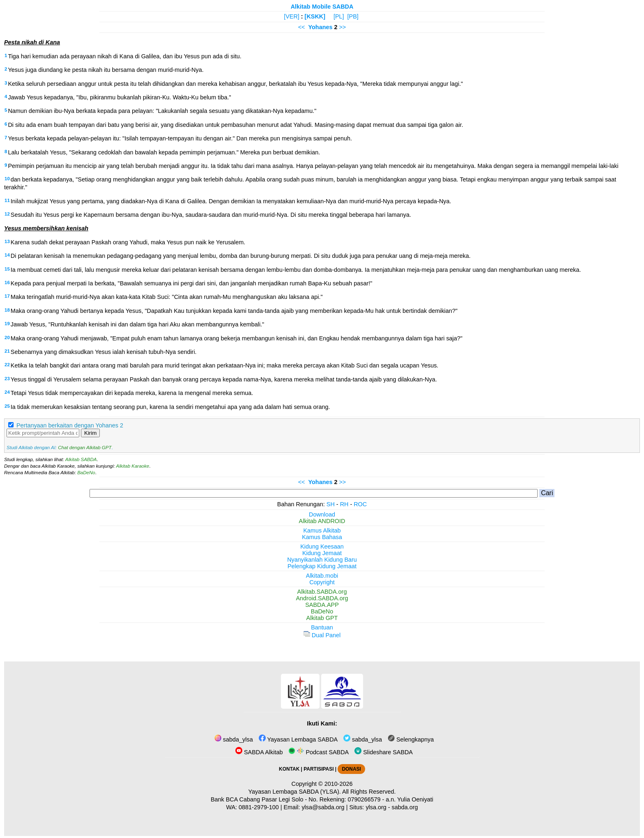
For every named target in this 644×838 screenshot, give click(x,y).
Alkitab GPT (322, 618)
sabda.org (405, 807)
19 (7, 324)
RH (344, 504)
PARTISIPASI (319, 769)
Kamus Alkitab (322, 530)
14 (7, 255)
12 (7, 214)
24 (7, 392)
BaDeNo (86, 473)
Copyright (322, 582)
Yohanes (321, 27)
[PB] (353, 16)
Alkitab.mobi (322, 576)
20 (7, 337)
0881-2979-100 (259, 807)
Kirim (90, 433)
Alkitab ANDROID (322, 521)
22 (7, 365)
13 (7, 241)
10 (7, 179)
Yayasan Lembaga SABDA (298, 739)
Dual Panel (322, 635)
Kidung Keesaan (322, 546)
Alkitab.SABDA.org (322, 592)
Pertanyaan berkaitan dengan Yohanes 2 (70, 425)
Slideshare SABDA (384, 752)
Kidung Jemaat (322, 553)
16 (7, 282)
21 (7, 351)
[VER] (292, 16)
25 (7, 406)
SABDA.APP (322, 605)
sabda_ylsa (234, 739)
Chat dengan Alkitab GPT (85, 448)
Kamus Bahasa (322, 537)
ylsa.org (376, 807)
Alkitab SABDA (81, 459)
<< (302, 27)
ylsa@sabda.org (323, 807)
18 (7, 310)
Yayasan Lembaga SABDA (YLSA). (295, 792)
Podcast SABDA (319, 752)
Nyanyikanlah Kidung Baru (322, 560)
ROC (360, 504)
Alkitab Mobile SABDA (322, 7)
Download (322, 514)
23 (7, 379)
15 (7, 269)
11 (7, 200)
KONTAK (289, 769)
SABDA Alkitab (259, 752)
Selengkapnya (411, 739)
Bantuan (322, 627)
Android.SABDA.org (322, 598)
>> (342, 27)
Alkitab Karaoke (133, 466)
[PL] (339, 16)
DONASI (351, 769)
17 (7, 296)
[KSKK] (315, 16)
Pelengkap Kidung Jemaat (322, 566)
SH (331, 504)
